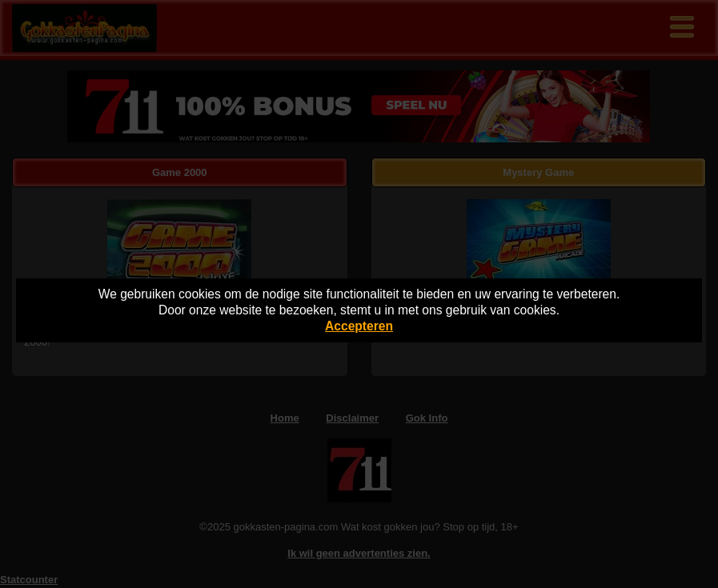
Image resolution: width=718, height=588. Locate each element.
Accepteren (359, 326)
